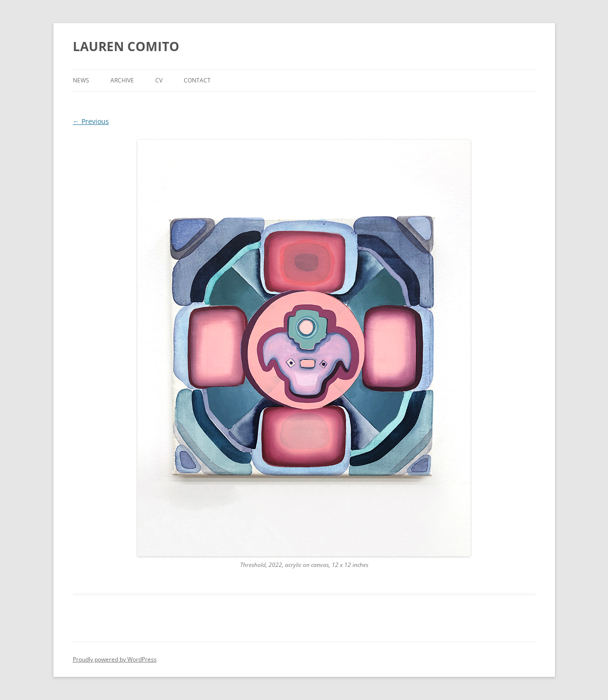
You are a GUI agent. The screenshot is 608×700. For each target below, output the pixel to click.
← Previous (91, 121)
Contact (197, 80)
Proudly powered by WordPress (115, 659)
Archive (122, 80)
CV (159, 80)
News (81, 80)
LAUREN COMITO (126, 46)
